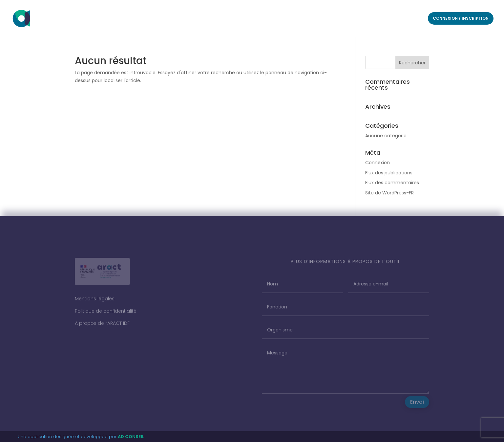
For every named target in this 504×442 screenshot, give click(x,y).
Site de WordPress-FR (389, 193)
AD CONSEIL (131, 437)
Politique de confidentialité (106, 314)
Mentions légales (95, 301)
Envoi (417, 405)
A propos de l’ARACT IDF (102, 326)
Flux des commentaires (392, 183)
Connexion (378, 163)
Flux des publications (389, 173)
